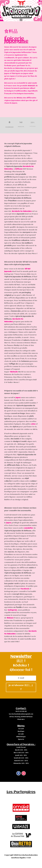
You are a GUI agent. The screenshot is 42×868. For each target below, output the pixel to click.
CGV (29, 858)
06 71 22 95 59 (21, 711)
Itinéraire (21, 719)
